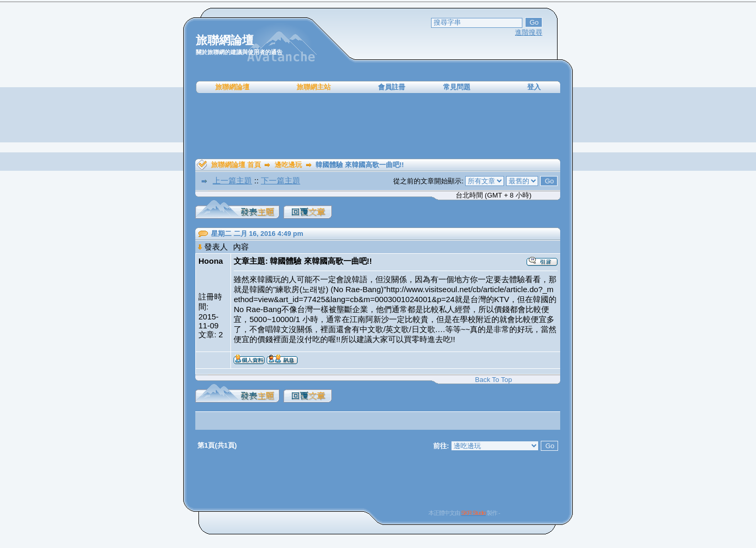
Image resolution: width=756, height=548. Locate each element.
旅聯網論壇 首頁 (236, 165)
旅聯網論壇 (232, 87)
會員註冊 (392, 87)
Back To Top (493, 380)
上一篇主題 (232, 180)
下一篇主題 (281, 180)
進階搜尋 (529, 32)
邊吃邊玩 (288, 165)
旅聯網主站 (314, 87)
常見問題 (457, 87)
